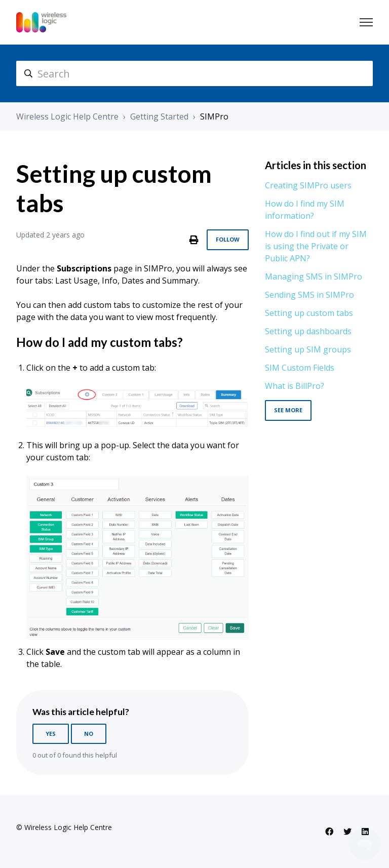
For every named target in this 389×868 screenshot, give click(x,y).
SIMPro (214, 116)
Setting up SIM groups (308, 349)
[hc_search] (194, 73)
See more (288, 410)
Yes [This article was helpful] (51, 734)
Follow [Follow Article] (228, 239)
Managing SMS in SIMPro (314, 277)
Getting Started (159, 116)
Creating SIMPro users (308, 185)
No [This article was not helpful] (89, 734)
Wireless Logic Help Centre (67, 116)
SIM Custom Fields (300, 368)
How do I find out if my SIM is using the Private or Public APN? (316, 246)
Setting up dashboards (308, 331)
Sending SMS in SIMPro (309, 295)
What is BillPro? (295, 386)
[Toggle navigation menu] (366, 22)
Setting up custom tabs (309, 313)
